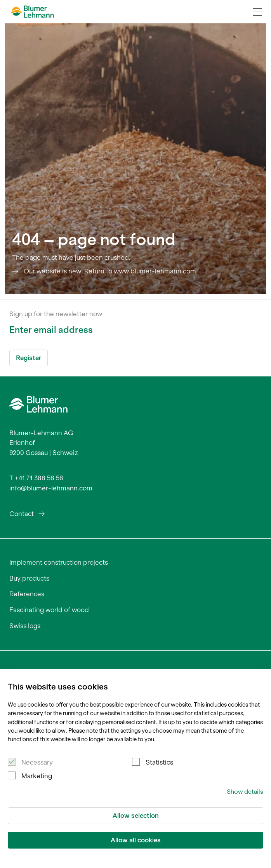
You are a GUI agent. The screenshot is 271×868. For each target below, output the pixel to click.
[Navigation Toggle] (257, 12)
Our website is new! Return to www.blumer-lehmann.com (110, 271)
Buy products (29, 578)
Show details (245, 792)
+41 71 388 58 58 (39, 478)
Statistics (159, 762)
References (27, 594)
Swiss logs (25, 626)
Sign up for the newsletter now (56, 314)
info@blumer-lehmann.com (51, 488)
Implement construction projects (59, 562)
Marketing (37, 776)
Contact (22, 514)
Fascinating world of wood (49, 610)
